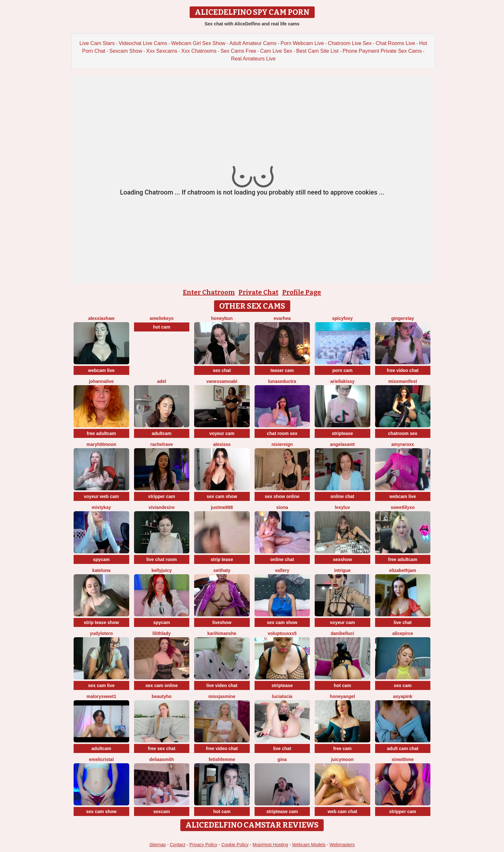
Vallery (282, 570)
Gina (282, 759)
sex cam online (162, 685)
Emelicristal (101, 759)
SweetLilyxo (403, 507)
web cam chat (342, 811)
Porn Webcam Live (302, 43)
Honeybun (222, 318)
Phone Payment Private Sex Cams (382, 51)
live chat (403, 622)
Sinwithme (403, 759)
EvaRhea (282, 318)
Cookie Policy (235, 845)
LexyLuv (342, 507)
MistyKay (101, 507)
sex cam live (101, 685)
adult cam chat (403, 748)
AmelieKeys (162, 318)
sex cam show (222, 496)
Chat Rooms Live (396, 43)
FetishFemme (222, 759)
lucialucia (282, 696)
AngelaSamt (342, 444)
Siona (282, 507)
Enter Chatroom (209, 292)
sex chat (222, 370)
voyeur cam (222, 433)
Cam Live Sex (276, 51)
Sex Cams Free (238, 51)
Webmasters (342, 845)
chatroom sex (403, 433)
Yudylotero (101, 633)
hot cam (162, 327)
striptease (342, 433)
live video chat (222, 685)
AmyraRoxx (403, 444)
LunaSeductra (282, 381)
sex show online (282, 496)
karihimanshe (222, 633)
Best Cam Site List (318, 51)
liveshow (222, 622)
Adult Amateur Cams (253, 43)
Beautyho (162, 696)
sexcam (162, 811)
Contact (177, 845)
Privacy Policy (203, 845)
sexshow (342, 559)
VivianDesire (162, 507)
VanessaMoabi (222, 381)
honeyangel (342, 696)
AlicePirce (403, 633)
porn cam (342, 370)
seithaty (222, 570)
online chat (342, 496)
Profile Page (302, 292)
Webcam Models (309, 845)
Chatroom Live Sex (350, 43)
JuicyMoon (342, 759)
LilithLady (162, 633)
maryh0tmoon (101, 444)
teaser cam (282, 370)
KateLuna (101, 570)
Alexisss (222, 444)
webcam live (101, 370)
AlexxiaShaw (101, 318)
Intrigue (342, 570)
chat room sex (282, 433)
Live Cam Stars (97, 43)
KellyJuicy (162, 570)
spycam (101, 559)
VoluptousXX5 (282, 633)
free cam (342, 748)
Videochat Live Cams (143, 43)
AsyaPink (403, 696)
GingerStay (403, 318)
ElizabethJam (403, 570)
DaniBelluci (342, 633)
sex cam (403, 685)
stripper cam (162, 496)
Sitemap (157, 845)
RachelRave (162, 444)
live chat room (162, 559)
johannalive (101, 381)
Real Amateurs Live (253, 59)
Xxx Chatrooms (199, 51)
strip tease (222, 559)
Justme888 (222, 507)
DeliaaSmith (162, 759)
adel (162, 381)
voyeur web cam (101, 496)
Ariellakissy (342, 381)
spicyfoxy (342, 318)
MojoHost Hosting (270, 845)
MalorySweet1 (101, 696)
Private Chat (258, 292)
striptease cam (282, 811)
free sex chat (162, 748)
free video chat (403, 370)
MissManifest (403, 381)
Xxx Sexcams (162, 51)
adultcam (162, 433)
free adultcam (101, 433)
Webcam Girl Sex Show (198, 43)
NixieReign (282, 444)
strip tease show (101, 622)
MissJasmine (222, 696)
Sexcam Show (126, 51)
